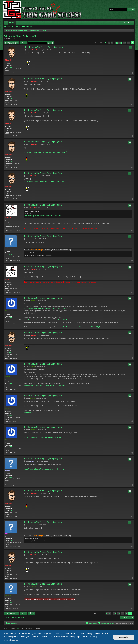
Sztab (13, 38)
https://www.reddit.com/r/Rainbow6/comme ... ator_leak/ (44, 320)
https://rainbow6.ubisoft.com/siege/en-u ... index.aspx (43, 437)
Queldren (8, 595)
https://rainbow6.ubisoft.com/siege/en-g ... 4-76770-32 (78, 327)
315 (11, 318)
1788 (11, 477)
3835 (11, 255)
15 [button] (125, 43)
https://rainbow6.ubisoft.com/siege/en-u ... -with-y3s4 (43, 469)
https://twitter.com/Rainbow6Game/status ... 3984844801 (45, 386)
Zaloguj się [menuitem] (129, 23)
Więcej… (6, 23)
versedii (8, 470)
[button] (105, 43)
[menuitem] (125, 23)
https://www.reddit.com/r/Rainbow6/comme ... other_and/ (45, 152)
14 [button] (121, 43)
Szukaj (8, 26)
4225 (11, 67)
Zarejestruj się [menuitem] (133, 23)
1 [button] (112, 43)
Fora (13, 23)
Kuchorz (8, 218)
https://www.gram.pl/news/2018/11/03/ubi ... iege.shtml (44, 181)
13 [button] (117, 43)
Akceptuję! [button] (124, 637)
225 (11, 602)
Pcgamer (27, 413)
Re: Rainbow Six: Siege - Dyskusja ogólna (44, 47)
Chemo (7, 311)
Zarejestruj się (29, 26)
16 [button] (129, 43)
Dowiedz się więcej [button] (12, 640)
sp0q (7, 248)
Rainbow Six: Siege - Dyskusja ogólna (21, 36)
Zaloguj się (17, 26)
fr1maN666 (9, 60)
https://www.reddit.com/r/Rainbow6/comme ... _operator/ (45, 308)
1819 (11, 225)
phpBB (18, 628)
